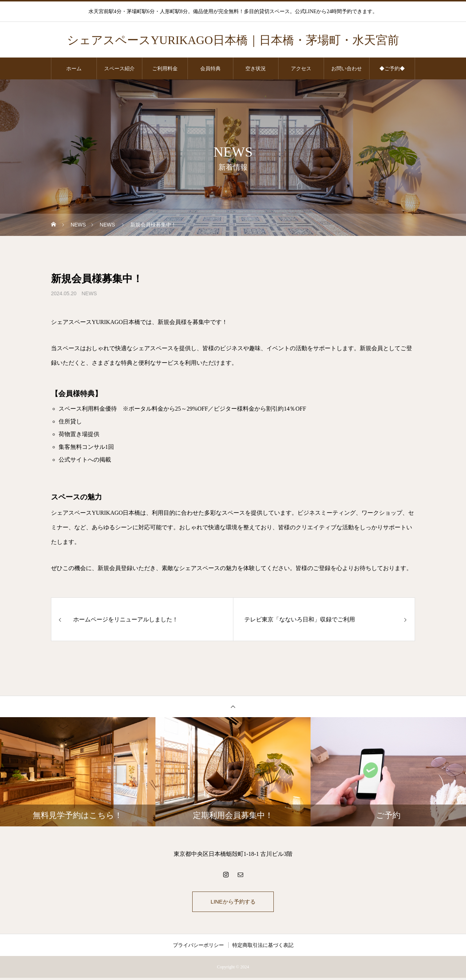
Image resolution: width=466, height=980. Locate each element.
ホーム (74, 68)
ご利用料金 (165, 68)
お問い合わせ (347, 68)
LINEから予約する (233, 903)
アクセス (301, 68)
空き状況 (256, 68)
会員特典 (210, 68)
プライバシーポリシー (198, 947)
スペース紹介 (119, 68)
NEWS (89, 293)
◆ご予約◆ (392, 68)
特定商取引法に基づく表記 (263, 947)
